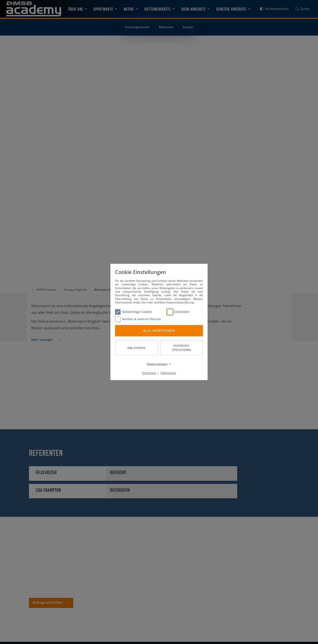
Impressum (149, 373)
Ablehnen (136, 348)
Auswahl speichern (182, 348)
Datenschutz (168, 373)
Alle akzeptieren (159, 331)
